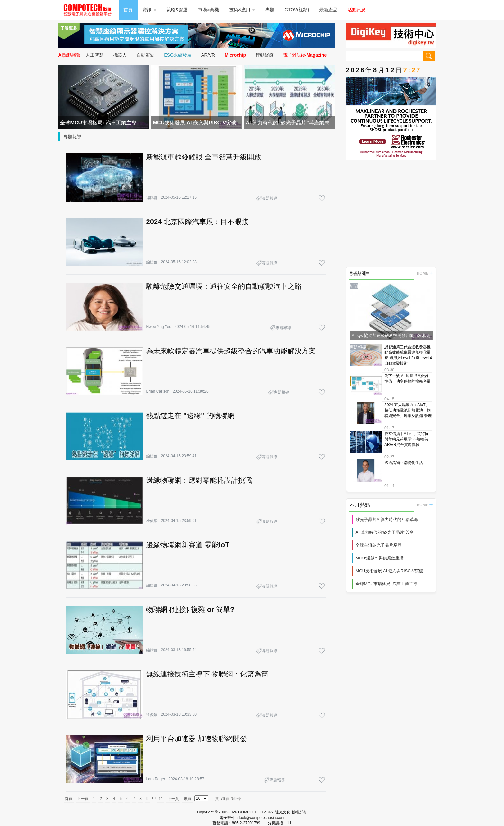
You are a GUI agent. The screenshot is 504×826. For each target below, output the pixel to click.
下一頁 (173, 799)
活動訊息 (357, 10)
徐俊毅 (152, 521)
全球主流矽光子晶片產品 (379, 545)
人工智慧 (95, 55)
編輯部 (152, 198)
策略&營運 (177, 10)
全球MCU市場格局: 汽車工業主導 (387, 584)
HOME (425, 273)
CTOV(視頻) (297, 10)
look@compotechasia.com (262, 818)
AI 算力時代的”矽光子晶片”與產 (385, 532)
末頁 (187, 799)
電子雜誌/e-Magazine (305, 55)
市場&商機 (208, 10)
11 (161, 799)
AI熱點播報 (70, 55)
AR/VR (208, 55)
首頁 (128, 10)
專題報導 (73, 137)
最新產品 (328, 10)
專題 (270, 10)
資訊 (150, 10)
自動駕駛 (146, 55)
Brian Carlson (158, 391)
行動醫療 (265, 55)
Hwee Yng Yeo (159, 327)
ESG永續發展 (178, 55)
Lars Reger (156, 779)
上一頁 (83, 799)
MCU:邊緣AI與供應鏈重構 (380, 558)
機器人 (120, 55)
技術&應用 (242, 10)
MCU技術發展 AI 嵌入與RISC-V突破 (390, 571)
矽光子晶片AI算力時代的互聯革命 (387, 519)
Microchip (235, 55)
